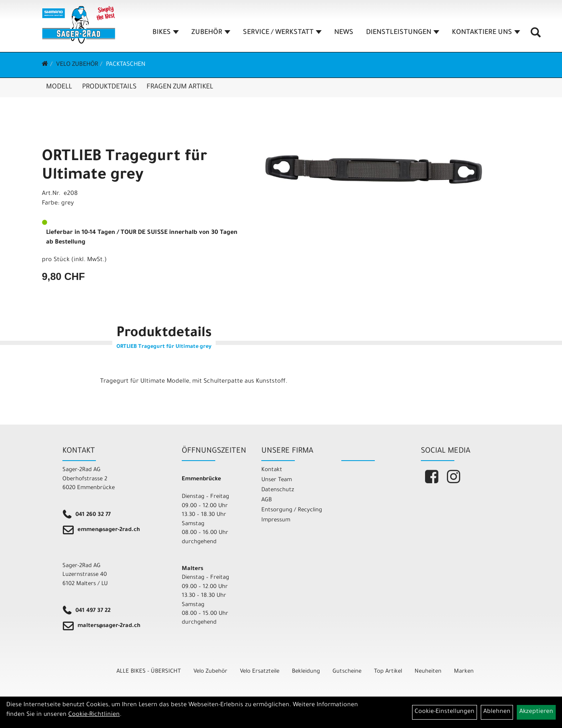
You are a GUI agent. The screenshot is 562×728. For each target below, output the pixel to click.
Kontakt (272, 470)
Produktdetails (109, 87)
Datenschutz (278, 490)
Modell (59, 87)
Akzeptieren (536, 712)
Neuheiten (428, 672)
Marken (464, 672)
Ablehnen (497, 712)
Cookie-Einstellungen (445, 712)
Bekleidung (306, 672)
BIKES (166, 33)
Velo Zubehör (77, 65)
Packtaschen (126, 65)
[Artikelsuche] (536, 36)
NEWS (344, 33)
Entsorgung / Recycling (292, 510)
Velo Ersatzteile (260, 672)
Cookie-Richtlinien (94, 715)
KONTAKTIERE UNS (486, 33)
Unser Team (277, 480)
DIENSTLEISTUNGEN (403, 33)
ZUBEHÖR (211, 33)
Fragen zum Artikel (180, 87)
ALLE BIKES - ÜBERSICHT (149, 672)
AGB (267, 500)
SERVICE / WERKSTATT (283, 33)
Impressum (276, 520)
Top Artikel (388, 672)
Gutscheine (347, 672)
